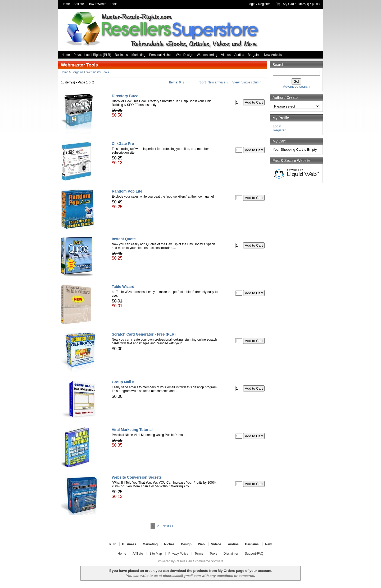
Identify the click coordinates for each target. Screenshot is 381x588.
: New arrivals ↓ (214, 82)
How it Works (97, 4)
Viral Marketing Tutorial (132, 430)
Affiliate (79, 4)
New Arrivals (273, 55)
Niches (169, 544)
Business (121, 55)
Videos (226, 55)
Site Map (156, 554)
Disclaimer (231, 554)
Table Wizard (123, 287)
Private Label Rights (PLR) (92, 55)
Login (251, 4)
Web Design (185, 55)
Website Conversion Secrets (137, 477)
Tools (114, 4)
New (268, 544)
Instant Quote (124, 239)
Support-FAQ (254, 554)
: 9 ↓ (177, 82)
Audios (239, 55)
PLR (112, 544)
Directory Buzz (125, 96)
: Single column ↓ (248, 82)
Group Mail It (123, 382)
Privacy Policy (178, 554)
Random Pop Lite (127, 191)
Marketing (139, 55)
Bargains (254, 55)
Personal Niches (160, 55)
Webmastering (207, 55)
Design (186, 544)
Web (201, 544)
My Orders (226, 571)
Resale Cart (184, 561)
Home (66, 4)
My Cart (288, 4)
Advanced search (296, 86)
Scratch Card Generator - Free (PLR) (144, 334)
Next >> (168, 526)
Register (264, 4)
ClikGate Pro (123, 144)
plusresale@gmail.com (182, 576)
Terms (199, 554)
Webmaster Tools (98, 72)
